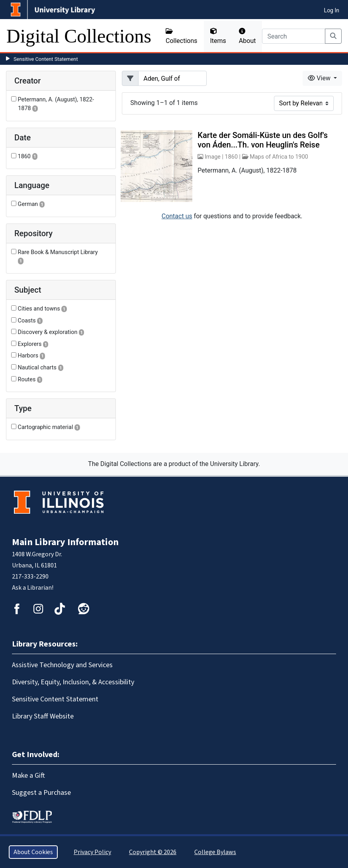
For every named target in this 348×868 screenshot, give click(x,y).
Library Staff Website (43, 716)
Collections (182, 36)
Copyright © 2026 (153, 852)
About (247, 36)
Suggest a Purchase (41, 793)
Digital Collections (79, 36)
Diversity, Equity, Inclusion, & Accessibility (73, 682)
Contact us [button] (177, 216)
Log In (332, 10)
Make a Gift (28, 776)
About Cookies (33, 852)
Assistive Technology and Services (62, 665)
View (320, 78)
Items (218, 36)
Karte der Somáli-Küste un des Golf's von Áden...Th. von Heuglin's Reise (263, 140)
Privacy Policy (92, 852)
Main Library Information (65, 542)
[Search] (294, 36)
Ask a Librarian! (33, 588)
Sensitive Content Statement (46, 59)
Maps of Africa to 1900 (279, 157)
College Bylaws (215, 852)
